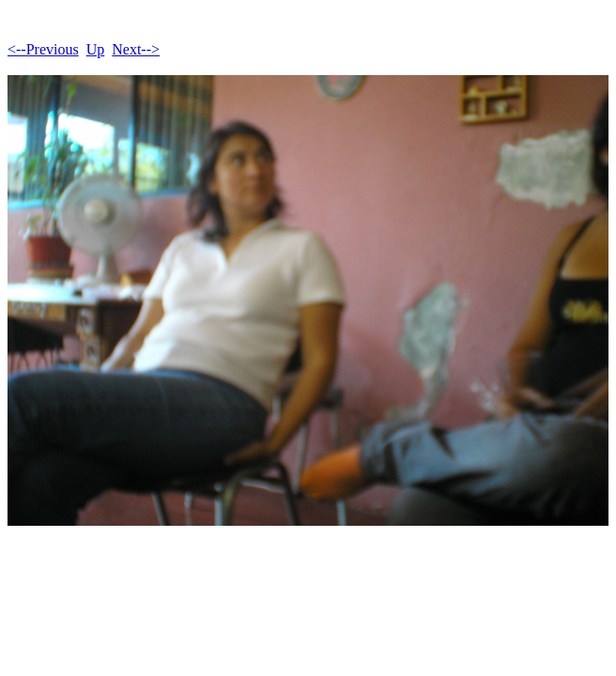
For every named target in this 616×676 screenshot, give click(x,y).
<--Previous (43, 49)
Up (96, 49)
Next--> (136, 49)
